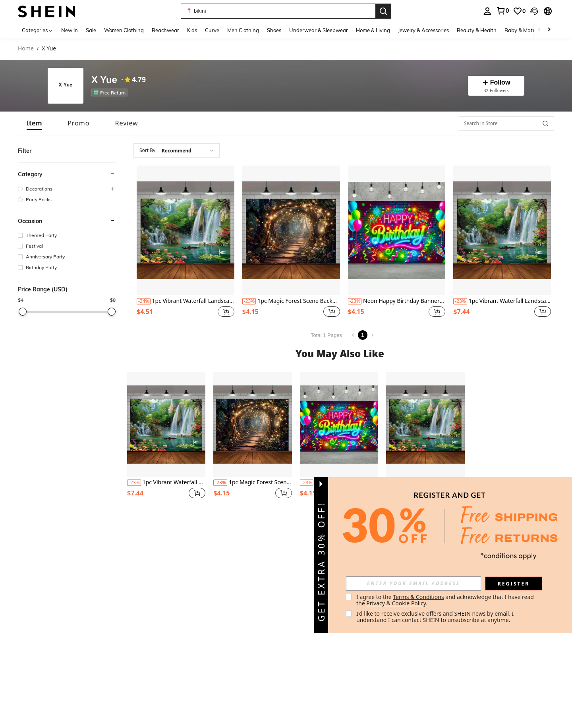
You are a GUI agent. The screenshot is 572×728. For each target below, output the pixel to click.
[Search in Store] (506, 123)
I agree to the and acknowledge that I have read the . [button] (446, 600)
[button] (278, 11)
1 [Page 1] (363, 335)
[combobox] (177, 150)
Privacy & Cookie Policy (396, 603)
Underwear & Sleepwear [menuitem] (319, 30)
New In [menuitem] (70, 30)
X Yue (104, 80)
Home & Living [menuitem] (373, 30)
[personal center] (487, 11)
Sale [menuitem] (91, 30)
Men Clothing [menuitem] (243, 30)
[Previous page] (353, 335)
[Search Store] (545, 123)
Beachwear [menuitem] (165, 30)
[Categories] (38, 30)
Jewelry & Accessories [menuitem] (423, 30)
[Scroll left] (539, 30)
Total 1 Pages (326, 335)
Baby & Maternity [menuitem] (526, 30)
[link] (502, 11)
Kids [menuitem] (192, 30)
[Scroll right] (549, 30)
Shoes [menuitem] (274, 30)
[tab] (34, 123)
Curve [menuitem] (212, 30)
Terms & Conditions (418, 597)
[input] (414, 584)
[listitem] (111, 92)
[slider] (23, 312)
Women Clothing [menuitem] (124, 30)
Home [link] (26, 49)
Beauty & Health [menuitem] (477, 30)
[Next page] (372, 335)
